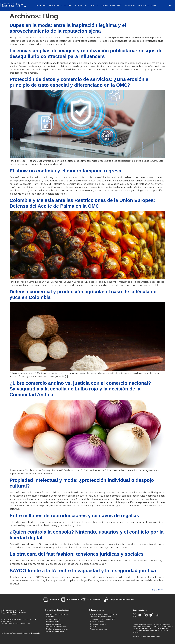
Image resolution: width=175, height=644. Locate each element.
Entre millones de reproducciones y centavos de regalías (74, 515)
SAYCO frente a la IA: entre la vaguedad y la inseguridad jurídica (83, 570)
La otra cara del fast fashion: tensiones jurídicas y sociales (77, 554)
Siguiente (159, 590)
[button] (170, 5)
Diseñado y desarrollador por (146, 636)
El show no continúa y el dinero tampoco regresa (65, 171)
